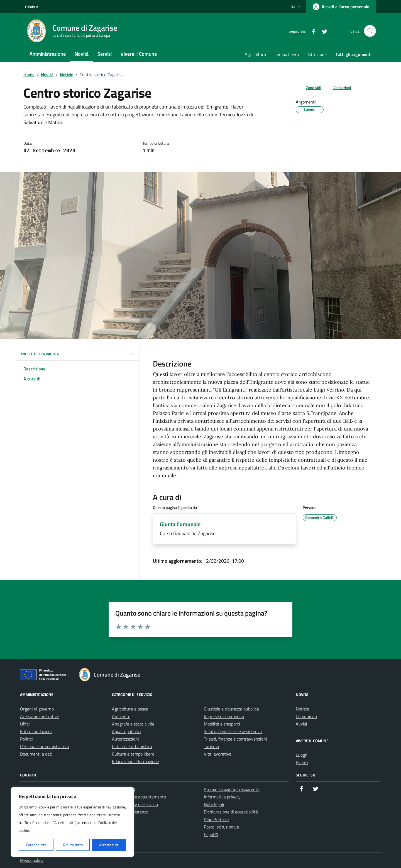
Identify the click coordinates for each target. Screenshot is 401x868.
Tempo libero (287, 54)
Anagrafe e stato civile (133, 724)
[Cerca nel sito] (370, 31)
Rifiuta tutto (73, 845)
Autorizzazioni (125, 739)
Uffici (25, 724)
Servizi (105, 54)
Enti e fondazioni (36, 731)
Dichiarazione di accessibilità (231, 812)
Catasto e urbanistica (132, 746)
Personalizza (36, 845)
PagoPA (211, 834)
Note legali (214, 804)
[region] (72, 822)
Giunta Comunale (180, 524)
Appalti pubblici (126, 731)
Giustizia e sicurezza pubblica (231, 709)
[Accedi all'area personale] (341, 7)
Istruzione (317, 54)
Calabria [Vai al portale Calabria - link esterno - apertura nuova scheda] (32, 7)
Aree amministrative (40, 716)
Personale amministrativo (44, 746)
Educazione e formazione (135, 761)
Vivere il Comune (139, 54)
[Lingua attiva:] (296, 7)
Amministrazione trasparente (232, 789)
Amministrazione (48, 54)
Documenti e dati (36, 754)
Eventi (302, 763)
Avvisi (301, 724)
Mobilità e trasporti (222, 724)
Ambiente (121, 716)
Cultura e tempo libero (133, 754)
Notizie (302, 709)
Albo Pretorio (216, 819)
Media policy (32, 860)
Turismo (211, 746)
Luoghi (302, 755)
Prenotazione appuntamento (139, 797)
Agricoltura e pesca (130, 709)
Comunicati (306, 716)
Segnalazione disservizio (135, 804)
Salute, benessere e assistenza (233, 731)
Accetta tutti (109, 845)
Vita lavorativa (218, 754)
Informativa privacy (222, 797)
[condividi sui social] (309, 87)
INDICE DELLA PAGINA (78, 354)
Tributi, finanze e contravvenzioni (235, 739)
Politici (26, 739)
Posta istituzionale (221, 827)
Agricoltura (255, 54)
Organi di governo (37, 709)
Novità (82, 54)
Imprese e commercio (224, 716)
